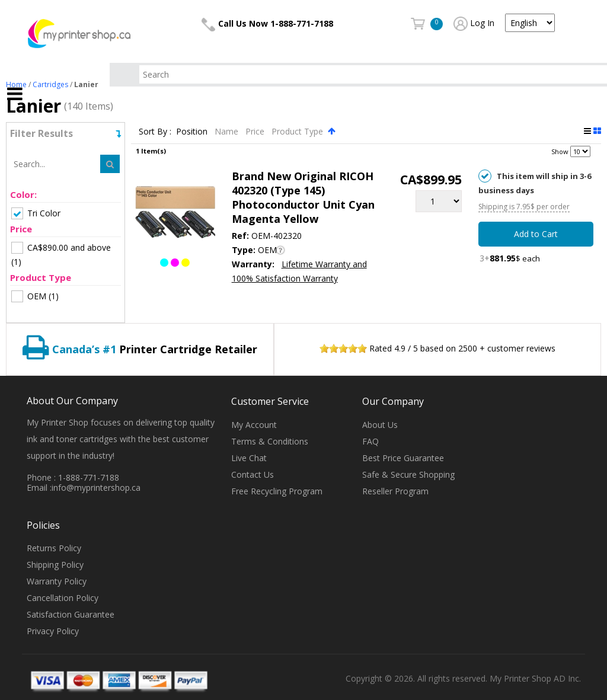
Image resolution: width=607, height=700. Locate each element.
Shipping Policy (55, 565)
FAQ (370, 441)
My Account (254, 425)
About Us (380, 425)
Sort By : (155, 131)
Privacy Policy (53, 631)
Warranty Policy (57, 581)
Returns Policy (54, 548)
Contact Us (253, 474)
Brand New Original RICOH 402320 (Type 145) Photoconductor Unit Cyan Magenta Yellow (303, 197)
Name (228, 131)
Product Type (298, 131)
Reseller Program (395, 491)
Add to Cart (536, 234)
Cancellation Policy (63, 598)
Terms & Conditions (270, 441)
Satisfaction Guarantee (71, 614)
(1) (61, 255)
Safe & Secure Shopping (408, 474)
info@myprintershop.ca (96, 488)
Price (256, 131)
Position (193, 131)
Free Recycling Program (277, 491)
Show (560, 151)
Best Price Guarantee (403, 458)
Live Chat (249, 458)
